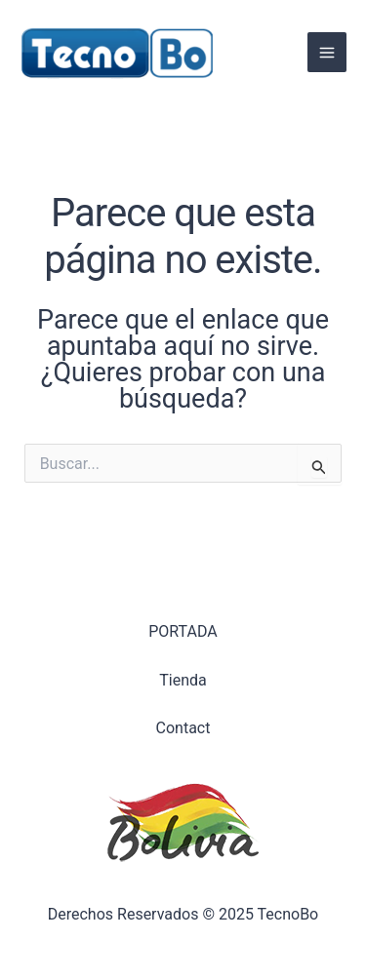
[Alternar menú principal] (327, 52)
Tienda (183, 680)
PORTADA (183, 631)
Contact (183, 728)
